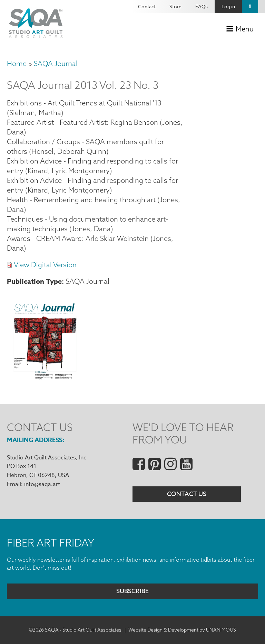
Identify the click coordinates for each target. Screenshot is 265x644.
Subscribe (132, 591)
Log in (228, 6)
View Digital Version (45, 265)
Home (17, 63)
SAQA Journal (56, 63)
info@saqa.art (42, 484)
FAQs (202, 6)
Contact (147, 6)
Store (175, 6)
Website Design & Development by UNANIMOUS (182, 630)
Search (250, 7)
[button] (45, 377)
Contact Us (187, 494)
